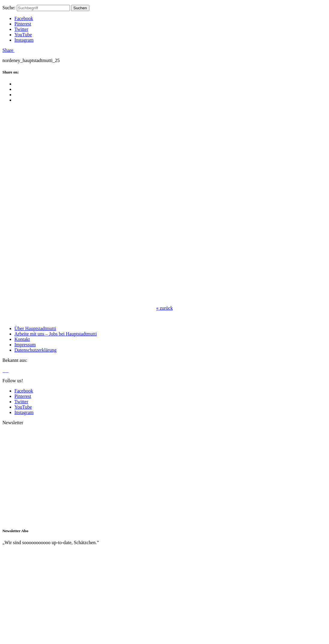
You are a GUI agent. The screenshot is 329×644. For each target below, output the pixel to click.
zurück (165, 308)
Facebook (24, 18)
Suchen (80, 8)
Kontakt (22, 339)
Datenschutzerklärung (35, 350)
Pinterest (23, 24)
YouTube (23, 35)
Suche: (9, 8)
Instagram (24, 40)
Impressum (25, 345)
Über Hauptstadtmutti (35, 328)
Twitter (21, 29)
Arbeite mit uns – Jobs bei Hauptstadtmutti (56, 334)
